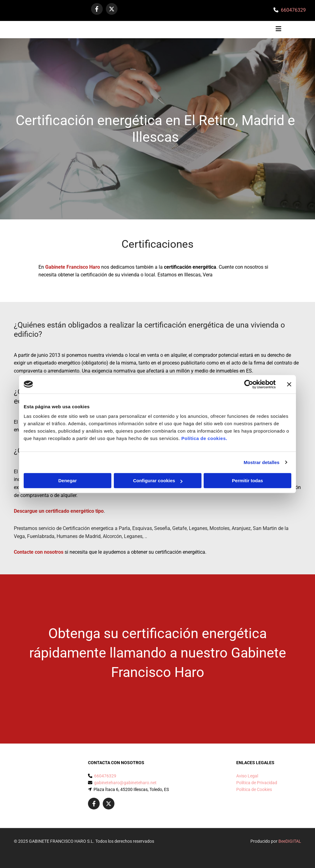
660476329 (293, 10)
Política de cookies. (204, 438)
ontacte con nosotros (40, 552)
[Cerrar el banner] (289, 384)
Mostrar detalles (262, 462)
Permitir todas (247, 481)
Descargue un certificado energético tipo (59, 511)
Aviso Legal (247, 776)
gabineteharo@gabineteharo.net (125, 783)
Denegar (67, 481)
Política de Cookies (254, 789)
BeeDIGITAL (290, 841)
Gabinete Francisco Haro (73, 267)
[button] (197, 30)
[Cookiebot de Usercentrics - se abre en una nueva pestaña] (249, 384)
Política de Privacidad (257, 783)
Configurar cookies (158, 481)
